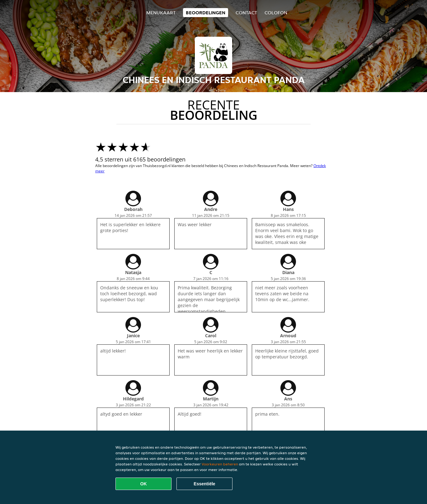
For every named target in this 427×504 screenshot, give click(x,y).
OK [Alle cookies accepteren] (144, 484)
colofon (276, 13)
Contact (246, 13)
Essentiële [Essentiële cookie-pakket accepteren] (204, 484)
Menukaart (161, 13)
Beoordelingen (206, 13)
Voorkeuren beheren (220, 464)
